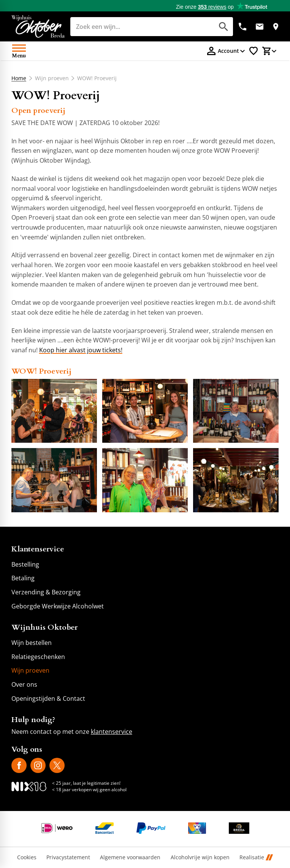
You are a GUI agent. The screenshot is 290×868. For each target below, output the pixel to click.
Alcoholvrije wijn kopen (200, 858)
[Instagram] (38, 765)
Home (19, 78)
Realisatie (256, 858)
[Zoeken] (134, 27)
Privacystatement (68, 858)
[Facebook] (19, 765)
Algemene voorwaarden (130, 858)
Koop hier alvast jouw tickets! (81, 350)
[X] (57, 765)
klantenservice (112, 732)
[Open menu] (19, 51)
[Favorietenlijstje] (254, 51)
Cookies (27, 858)
